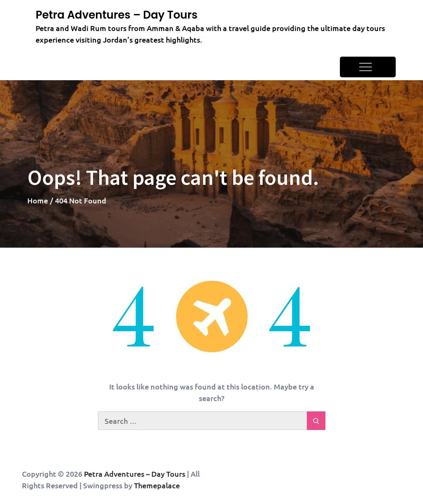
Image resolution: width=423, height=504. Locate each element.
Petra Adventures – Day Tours (117, 15)
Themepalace (157, 485)
